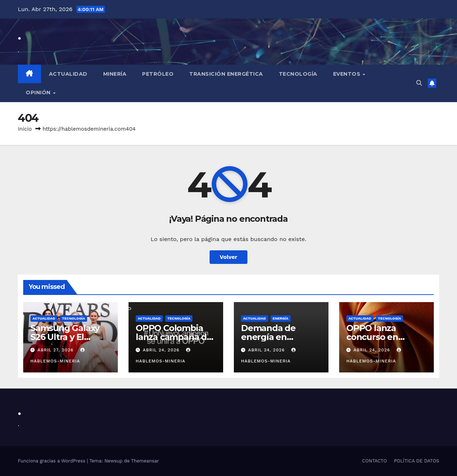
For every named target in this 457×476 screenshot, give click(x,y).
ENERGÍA (281, 318)
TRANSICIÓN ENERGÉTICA (226, 74)
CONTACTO (374, 461)
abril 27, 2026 (56, 350)
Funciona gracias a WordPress (52, 461)
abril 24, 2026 (162, 350)
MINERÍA (115, 74)
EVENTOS (348, 74)
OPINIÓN (39, 92)
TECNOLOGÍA (298, 74)
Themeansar (145, 461)
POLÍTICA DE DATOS (416, 461)
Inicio (25, 129)
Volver (228, 257)
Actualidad (68, 74)
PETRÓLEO (158, 74)
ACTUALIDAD (44, 318)
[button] (419, 83)
